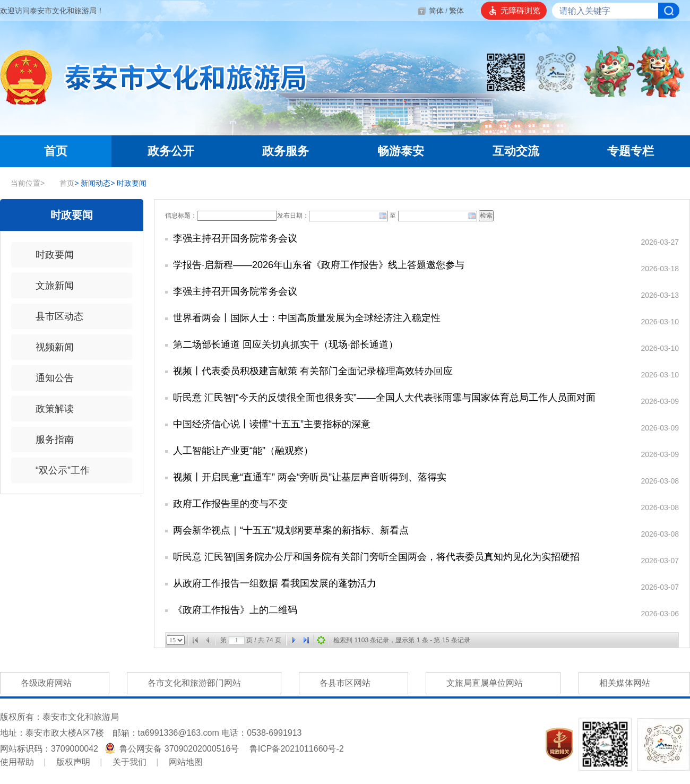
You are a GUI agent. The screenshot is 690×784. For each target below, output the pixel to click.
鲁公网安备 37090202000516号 (173, 749)
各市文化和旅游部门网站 (204, 683)
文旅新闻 (48, 286)
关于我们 (130, 762)
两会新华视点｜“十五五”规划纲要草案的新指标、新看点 (291, 530)
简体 (436, 11)
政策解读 (48, 409)
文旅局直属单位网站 (493, 683)
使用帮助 (17, 762)
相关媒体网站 (634, 683)
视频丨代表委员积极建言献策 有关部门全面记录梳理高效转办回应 (313, 371)
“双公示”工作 (56, 470)
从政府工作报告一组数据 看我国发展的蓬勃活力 (275, 583)
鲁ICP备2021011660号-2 (297, 749)
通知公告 (48, 378)
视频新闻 (48, 347)
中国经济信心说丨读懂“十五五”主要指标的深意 (272, 424)
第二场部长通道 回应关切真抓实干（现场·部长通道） (286, 344)
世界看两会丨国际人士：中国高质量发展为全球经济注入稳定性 (307, 318)
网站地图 (186, 762)
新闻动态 (92, 183)
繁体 (456, 11)
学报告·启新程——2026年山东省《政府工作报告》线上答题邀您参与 (319, 265)
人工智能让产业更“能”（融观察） (243, 451)
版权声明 (73, 762)
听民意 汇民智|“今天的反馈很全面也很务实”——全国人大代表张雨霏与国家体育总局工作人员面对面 (384, 398)
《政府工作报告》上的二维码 (235, 610)
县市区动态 (53, 316)
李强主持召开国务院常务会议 (235, 238)
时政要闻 (128, 183)
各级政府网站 (55, 683)
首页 (62, 183)
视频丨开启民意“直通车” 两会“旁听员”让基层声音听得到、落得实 (310, 477)
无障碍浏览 (520, 10)
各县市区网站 (353, 683)
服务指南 (48, 440)
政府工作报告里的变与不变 (230, 504)
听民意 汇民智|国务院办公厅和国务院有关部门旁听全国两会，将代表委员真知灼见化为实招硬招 (376, 557)
